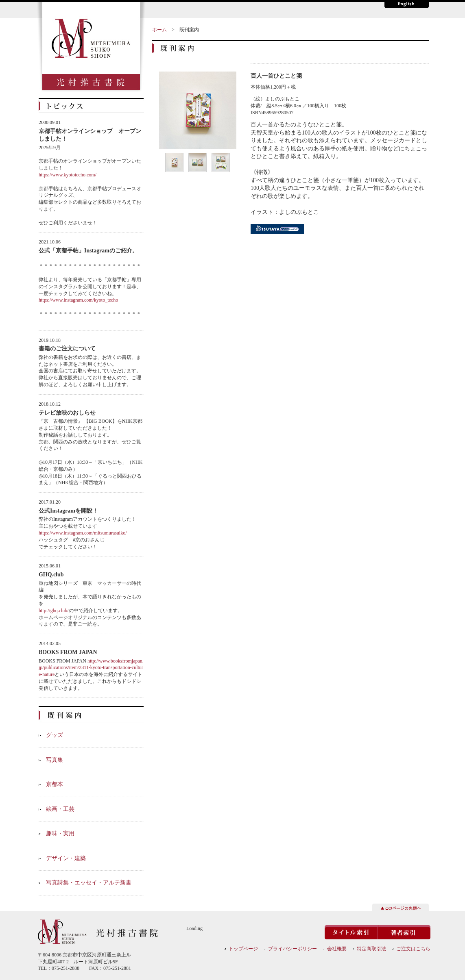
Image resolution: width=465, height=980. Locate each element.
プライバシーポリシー (293, 949)
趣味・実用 (60, 833)
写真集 (55, 760)
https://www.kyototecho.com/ (68, 175)
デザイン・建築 (66, 858)
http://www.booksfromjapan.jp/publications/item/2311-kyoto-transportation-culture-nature (91, 668)
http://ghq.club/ (54, 611)
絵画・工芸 (60, 809)
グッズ (55, 735)
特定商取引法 (371, 949)
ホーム (159, 30)
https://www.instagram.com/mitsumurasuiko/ (83, 533)
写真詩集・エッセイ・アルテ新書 (89, 883)
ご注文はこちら (413, 949)
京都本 (55, 784)
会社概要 (337, 949)
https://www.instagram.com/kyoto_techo (78, 300)
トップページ (243, 949)
